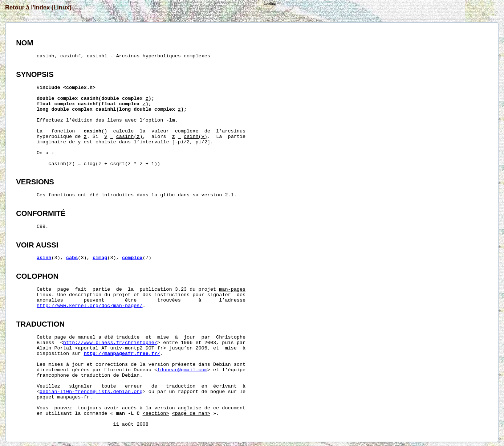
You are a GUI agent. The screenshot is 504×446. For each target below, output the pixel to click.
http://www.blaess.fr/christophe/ (110, 343)
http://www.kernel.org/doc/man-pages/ (90, 306)
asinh (44, 258)
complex (132, 258)
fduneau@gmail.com (182, 370)
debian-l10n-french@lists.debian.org (91, 392)
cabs (72, 258)
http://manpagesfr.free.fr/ (122, 354)
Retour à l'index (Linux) (38, 7)
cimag (100, 258)
